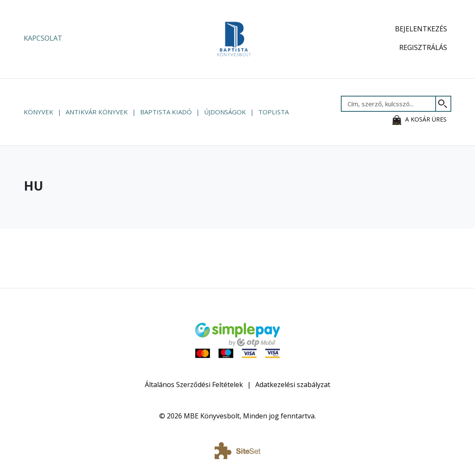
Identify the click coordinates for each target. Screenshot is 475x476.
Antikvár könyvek (97, 112)
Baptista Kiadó (166, 112)
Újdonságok (225, 112)
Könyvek (39, 112)
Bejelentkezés (421, 29)
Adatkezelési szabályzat (293, 385)
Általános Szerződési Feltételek (194, 385)
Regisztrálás (423, 47)
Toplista (273, 112)
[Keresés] (443, 104)
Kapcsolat (43, 38)
